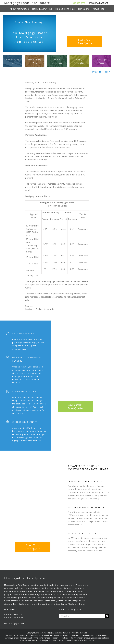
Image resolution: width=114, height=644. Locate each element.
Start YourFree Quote (85, 41)
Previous (97, 72)
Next (106, 72)
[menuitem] (21, 9)
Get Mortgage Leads (15, 623)
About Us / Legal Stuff (71, 610)
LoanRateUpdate (13, 615)
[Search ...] (82, 616)
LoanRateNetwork (14, 618)
